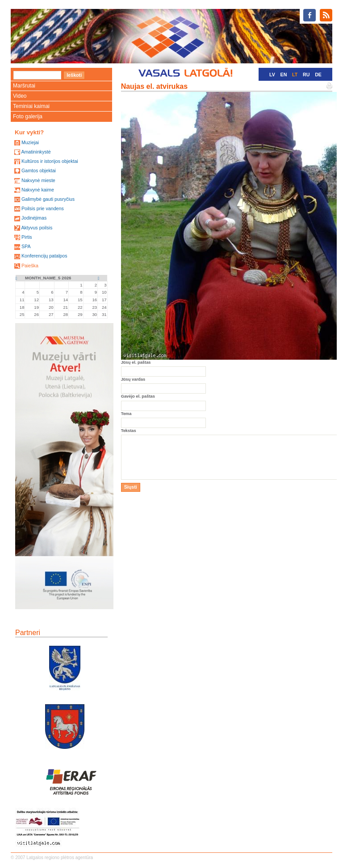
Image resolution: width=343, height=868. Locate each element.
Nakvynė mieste (38, 180)
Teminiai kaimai (31, 106)
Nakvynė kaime (38, 190)
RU (306, 75)
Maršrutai (24, 86)
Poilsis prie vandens (43, 208)
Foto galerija (28, 116)
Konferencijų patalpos (44, 256)
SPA (26, 246)
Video (20, 96)
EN (284, 75)
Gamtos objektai (39, 170)
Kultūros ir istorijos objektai (50, 161)
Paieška (30, 266)
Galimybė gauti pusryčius (48, 199)
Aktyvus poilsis (37, 228)
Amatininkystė (36, 152)
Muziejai (30, 142)
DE (318, 75)
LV (272, 75)
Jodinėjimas (34, 218)
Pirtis (27, 237)
